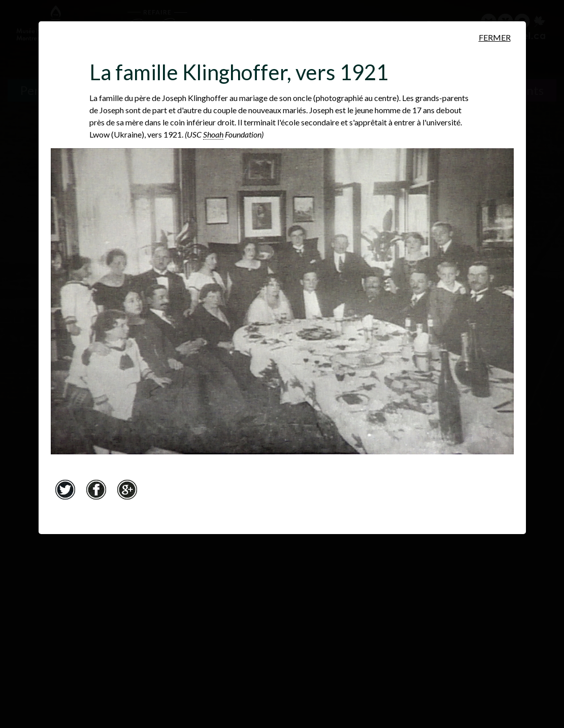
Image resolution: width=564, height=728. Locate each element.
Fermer (495, 37)
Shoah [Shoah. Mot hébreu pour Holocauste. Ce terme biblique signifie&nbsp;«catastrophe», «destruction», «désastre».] (213, 134)
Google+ (127, 489)
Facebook (96, 489)
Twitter (65, 489)
